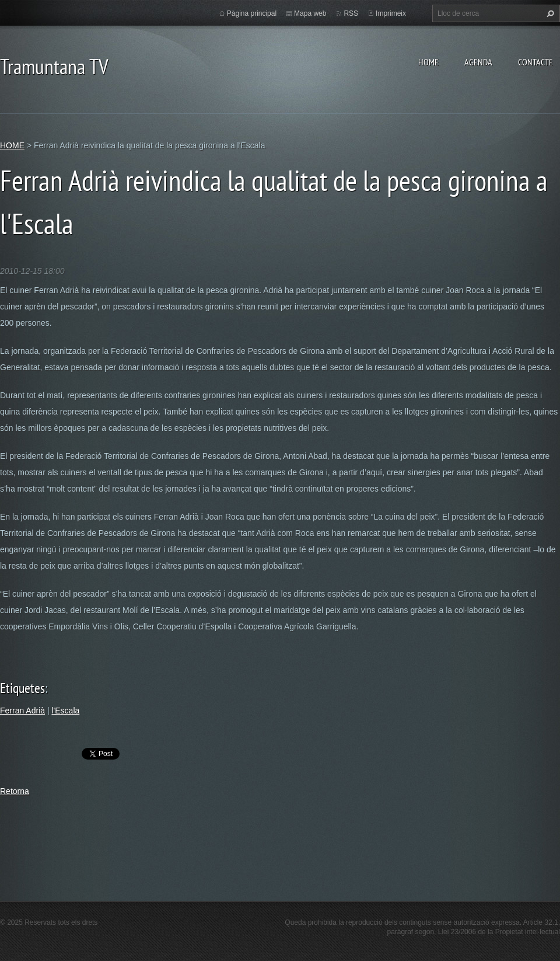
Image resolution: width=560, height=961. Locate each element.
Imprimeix (391, 13)
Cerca (549, 13)
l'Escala (65, 711)
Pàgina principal (252, 13)
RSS (351, 13)
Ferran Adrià (22, 711)
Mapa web (310, 13)
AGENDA (478, 62)
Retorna (15, 791)
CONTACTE (535, 62)
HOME (428, 62)
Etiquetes (22, 688)
